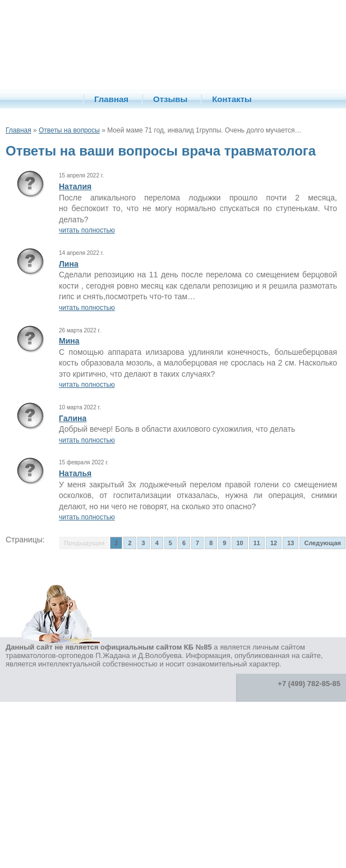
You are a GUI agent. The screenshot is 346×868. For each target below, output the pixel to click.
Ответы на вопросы (69, 130)
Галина (73, 418)
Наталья (75, 473)
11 (257, 543)
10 (239, 543)
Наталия (75, 186)
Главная (111, 99)
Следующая (322, 543)
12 (274, 543)
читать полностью (87, 230)
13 (290, 543)
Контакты (232, 99)
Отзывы (170, 99)
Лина (69, 264)
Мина (69, 341)
